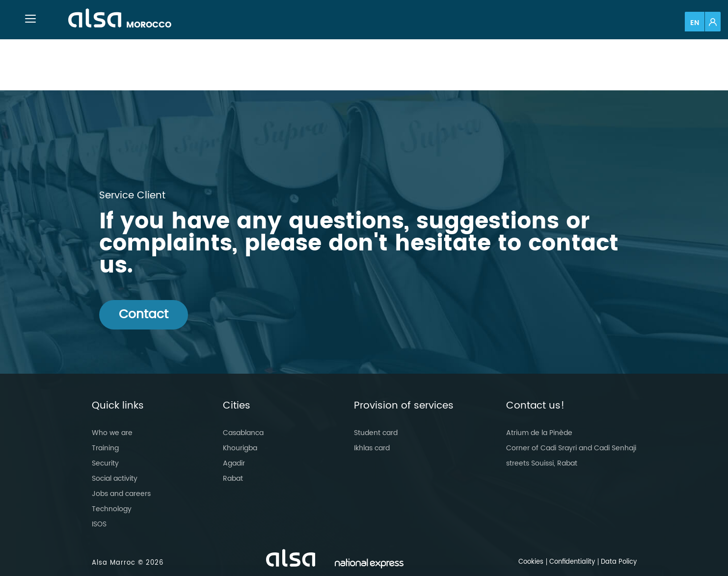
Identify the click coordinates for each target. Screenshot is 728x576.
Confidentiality (572, 562)
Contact (144, 315)
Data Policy (619, 562)
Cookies (531, 562)
